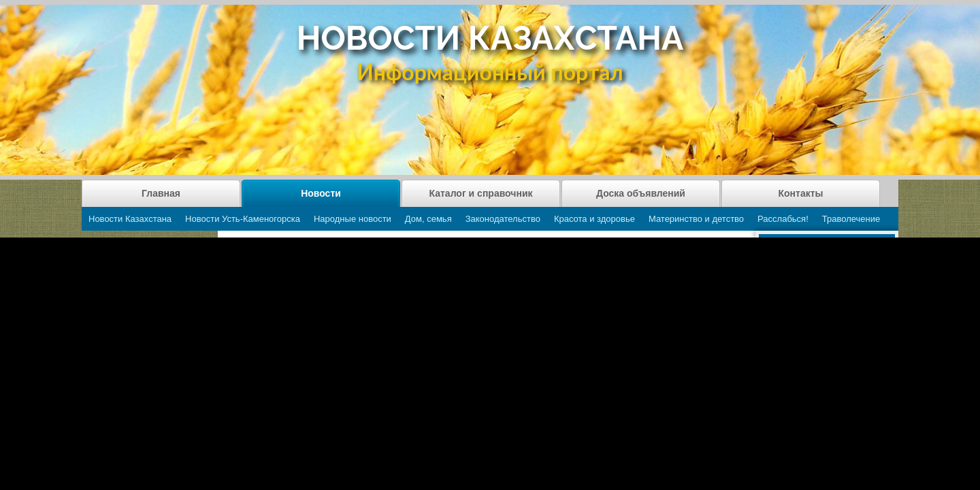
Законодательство (503, 219)
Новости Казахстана (130, 219)
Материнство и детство (696, 219)
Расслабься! (783, 219)
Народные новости (353, 219)
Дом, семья (428, 219)
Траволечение (851, 219)
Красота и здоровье (594, 219)
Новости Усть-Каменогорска (243, 219)
